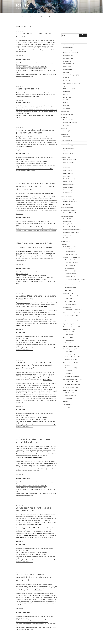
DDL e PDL (66, 212)
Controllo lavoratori (70, 362)
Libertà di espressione (69, 343)
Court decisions (67, 114)
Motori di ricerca (69, 295)
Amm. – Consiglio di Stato (70, 154)
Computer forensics (70, 257)
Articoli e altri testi (66, 39)
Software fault (69, 392)
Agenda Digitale (67, 41)
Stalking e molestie (70, 282)
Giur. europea (65, 137)
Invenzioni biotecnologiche (72, 248)
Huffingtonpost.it (67, 52)
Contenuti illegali (69, 259)
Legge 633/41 (69, 293)
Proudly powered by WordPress (31, 640)
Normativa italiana (66, 210)
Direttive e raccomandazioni (70, 195)
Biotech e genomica (68, 241)
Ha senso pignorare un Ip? (28, 83)
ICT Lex (23, 5)
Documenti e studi (66, 109)
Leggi (65, 232)
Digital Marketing (68, 318)
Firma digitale (69, 334)
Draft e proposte (67, 198)
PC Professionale (68, 83)
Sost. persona (69, 279)
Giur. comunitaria (66, 134)
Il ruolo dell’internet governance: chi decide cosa (30, 102)
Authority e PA (67, 162)
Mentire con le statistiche (71, 351)
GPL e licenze (69, 387)
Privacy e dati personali (69, 357)
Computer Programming (69, 47)
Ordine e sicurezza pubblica (72, 315)
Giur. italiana (64, 151)
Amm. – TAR (66, 159)
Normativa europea (66, 202)
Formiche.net (28, 140)
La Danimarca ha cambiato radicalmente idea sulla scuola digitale (35, 100)
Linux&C (65, 75)
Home (18, 10)
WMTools (66, 102)
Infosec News (67, 64)
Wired (65, 97)
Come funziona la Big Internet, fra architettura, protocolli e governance (36, 104)
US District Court (67, 145)
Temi (63, 238)
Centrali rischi (69, 359)
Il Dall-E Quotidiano (66, 190)
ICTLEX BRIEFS (67, 58)
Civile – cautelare (68, 167)
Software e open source (69, 385)
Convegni (66, 125)
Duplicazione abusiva (70, 268)
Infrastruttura (69, 326)
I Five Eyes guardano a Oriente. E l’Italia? (35, 237)
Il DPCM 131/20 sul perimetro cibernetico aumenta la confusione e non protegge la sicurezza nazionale (35, 180)
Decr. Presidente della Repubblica (72, 224)
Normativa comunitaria (67, 193)
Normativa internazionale (68, 205)
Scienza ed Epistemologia (70, 382)
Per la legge (40, 10)
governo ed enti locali (30, 530)
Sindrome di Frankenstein (71, 379)
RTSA (65, 88)
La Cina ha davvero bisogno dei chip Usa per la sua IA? (32, 61)
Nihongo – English (51, 10)
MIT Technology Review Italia (71, 77)
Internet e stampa (70, 348)
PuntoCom (66, 86)
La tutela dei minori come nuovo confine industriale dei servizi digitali (36, 225)
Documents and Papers (69, 117)
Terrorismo (68, 284)
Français (64, 128)
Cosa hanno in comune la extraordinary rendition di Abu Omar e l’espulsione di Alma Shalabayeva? (34, 359)
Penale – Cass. (67, 176)
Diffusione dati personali (71, 370)
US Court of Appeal (68, 142)
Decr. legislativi (67, 218)
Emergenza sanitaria (70, 309)
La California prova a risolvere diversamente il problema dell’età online (36, 223)
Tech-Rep (66, 401)
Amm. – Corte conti (68, 156)
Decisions (66, 131)
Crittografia (66, 301)
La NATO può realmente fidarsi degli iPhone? (29, 221)
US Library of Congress (69, 207)
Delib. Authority (67, 229)
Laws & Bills (66, 119)
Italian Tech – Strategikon (70, 69)
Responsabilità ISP (70, 354)
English (63, 112)
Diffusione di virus (70, 265)
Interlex (65, 66)
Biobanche (68, 243)
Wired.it (65, 100)
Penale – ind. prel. (68, 181)
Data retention (69, 365)
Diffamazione (69, 262)
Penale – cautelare (68, 179)
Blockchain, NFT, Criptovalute (73, 304)
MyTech (65, 80)
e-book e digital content (71, 290)
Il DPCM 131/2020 (21, 191)
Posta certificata (69, 337)
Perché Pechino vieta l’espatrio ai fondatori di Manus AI (32, 63)
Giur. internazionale (66, 140)
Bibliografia (64, 106)
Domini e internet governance (71, 321)
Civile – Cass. (67, 165)
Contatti (32, 10)
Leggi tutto (19, 50)
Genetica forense (69, 246)
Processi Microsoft (70, 390)
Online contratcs (69, 329)
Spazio (65, 396)
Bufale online (68, 345)
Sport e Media (65, 235)
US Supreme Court (68, 148)
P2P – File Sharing (70, 298)
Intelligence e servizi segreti (70, 340)
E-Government (67, 332)
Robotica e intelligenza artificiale (71, 374)
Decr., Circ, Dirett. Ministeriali (70, 226)
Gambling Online (69, 271)
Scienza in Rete (67, 91)
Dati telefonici (69, 367)
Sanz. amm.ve (67, 187)
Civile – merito (67, 170)
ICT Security (66, 55)
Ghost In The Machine (71, 376)
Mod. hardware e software (72, 276)
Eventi (63, 123)
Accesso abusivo (69, 254)
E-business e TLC (68, 324)
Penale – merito (67, 184)
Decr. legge (66, 215)
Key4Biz (65, 72)
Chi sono (24, 10)
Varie (65, 94)
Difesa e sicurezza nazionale (70, 307)
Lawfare (67, 312)
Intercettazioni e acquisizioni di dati (74, 273)
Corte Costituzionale (68, 173)
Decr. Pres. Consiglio (68, 221)
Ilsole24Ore (66, 61)
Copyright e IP (67, 288)
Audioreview (66, 44)
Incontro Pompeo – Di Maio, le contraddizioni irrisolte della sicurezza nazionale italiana (34, 571)
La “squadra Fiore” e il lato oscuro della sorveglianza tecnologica (35, 215)
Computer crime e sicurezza (70, 252)
